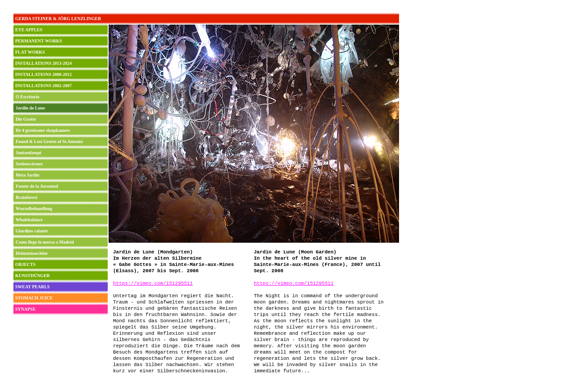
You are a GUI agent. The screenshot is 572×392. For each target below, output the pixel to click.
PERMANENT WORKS (39, 41)
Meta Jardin (27, 175)
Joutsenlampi (28, 153)
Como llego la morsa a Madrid (45, 242)
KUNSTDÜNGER (33, 276)
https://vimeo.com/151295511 (153, 283)
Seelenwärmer (29, 164)
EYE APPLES (29, 30)
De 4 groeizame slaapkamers (43, 130)
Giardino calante (32, 231)
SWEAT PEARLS (32, 287)
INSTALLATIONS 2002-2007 (44, 86)
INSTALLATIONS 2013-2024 (44, 63)
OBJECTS (25, 264)
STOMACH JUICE (34, 298)
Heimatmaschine (32, 253)
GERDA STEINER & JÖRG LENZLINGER (58, 19)
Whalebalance (29, 220)
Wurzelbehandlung (34, 209)
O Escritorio (27, 97)
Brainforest (27, 197)
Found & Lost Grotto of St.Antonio (49, 141)
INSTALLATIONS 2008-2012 (44, 74)
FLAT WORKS (30, 52)
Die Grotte (26, 119)
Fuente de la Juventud (37, 186)
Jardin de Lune (30, 108)
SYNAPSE (25, 309)
